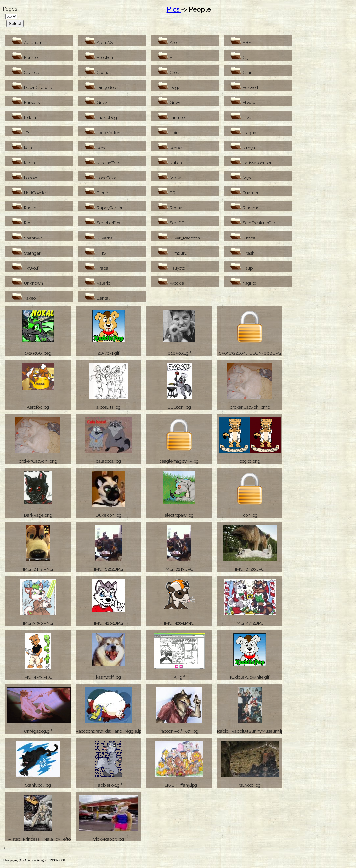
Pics (174, 9)
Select (15, 23)
